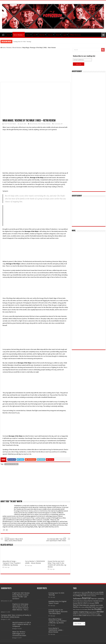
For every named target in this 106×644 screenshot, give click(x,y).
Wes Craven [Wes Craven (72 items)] (83, 615)
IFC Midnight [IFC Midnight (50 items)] (91, 603)
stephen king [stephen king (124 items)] (83, 612)
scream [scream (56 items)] (85, 609)
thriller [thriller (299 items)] (100, 612)
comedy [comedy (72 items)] (101, 592)
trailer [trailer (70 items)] (75, 614)
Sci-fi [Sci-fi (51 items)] (81, 609)
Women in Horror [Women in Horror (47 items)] (91, 616)
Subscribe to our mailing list (84, 56)
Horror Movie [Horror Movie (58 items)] (84, 601)
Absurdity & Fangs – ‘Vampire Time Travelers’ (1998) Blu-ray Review (12, 563)
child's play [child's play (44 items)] (95, 592)
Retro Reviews (42, 124)
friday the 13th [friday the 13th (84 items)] (81, 596)
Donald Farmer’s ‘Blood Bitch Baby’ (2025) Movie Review (15, 539)
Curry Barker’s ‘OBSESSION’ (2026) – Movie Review (35, 562)
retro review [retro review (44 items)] (81, 607)
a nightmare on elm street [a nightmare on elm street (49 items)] (80, 592)
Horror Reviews (18, 35)
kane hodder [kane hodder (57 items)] (99, 605)
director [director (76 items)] (84, 594)
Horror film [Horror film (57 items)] (76, 601)
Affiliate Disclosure (75, 35)
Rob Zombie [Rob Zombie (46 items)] (76, 610)
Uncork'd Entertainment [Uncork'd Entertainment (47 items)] (83, 614)
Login (65, 35)
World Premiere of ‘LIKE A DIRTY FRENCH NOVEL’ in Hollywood (22, 624)
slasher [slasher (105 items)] (76, 612)
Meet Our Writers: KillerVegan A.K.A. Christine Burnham (19, 634)
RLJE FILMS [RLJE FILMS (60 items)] (92, 607)
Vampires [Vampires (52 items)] (93, 614)
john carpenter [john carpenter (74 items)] (91, 605)
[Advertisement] (35, 66)
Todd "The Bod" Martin (10, 124)
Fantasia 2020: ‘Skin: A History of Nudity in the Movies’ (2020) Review (16, 616)
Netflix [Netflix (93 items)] (76, 607)
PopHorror (3, 35)
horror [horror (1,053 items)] (87, 598)
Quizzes (50, 35)
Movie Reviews (17, 48)
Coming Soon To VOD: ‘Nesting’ (22, 42)
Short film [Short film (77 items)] (91, 609)
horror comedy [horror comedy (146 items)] (98, 599)
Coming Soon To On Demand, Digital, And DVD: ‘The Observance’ (58, 612)
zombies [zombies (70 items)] (99, 615)
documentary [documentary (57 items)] (91, 594)
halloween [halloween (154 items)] (77, 599)
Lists (35, 35)
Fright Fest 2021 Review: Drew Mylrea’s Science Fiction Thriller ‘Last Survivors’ (21, 596)
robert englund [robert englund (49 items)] (99, 607)
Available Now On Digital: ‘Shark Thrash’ (58, 602)
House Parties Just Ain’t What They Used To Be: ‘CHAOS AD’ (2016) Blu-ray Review (57, 564)
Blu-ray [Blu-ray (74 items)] (90, 592)
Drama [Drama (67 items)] (97, 594)
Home (3, 48)
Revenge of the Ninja (12, 464)
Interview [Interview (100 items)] (83, 605)
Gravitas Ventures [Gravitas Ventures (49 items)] (91, 596)
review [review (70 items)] (87, 607)
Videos (28, 35)
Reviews (9, 48)
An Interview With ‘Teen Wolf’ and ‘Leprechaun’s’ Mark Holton (56, 539)
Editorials (42, 35)
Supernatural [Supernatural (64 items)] (93, 612)
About (58, 35)
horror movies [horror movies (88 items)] (93, 601)
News (9, 35)
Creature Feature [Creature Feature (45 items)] (77, 594)
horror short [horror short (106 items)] (83, 603)
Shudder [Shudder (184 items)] (98, 609)
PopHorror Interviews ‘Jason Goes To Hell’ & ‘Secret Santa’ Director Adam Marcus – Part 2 (20, 607)
